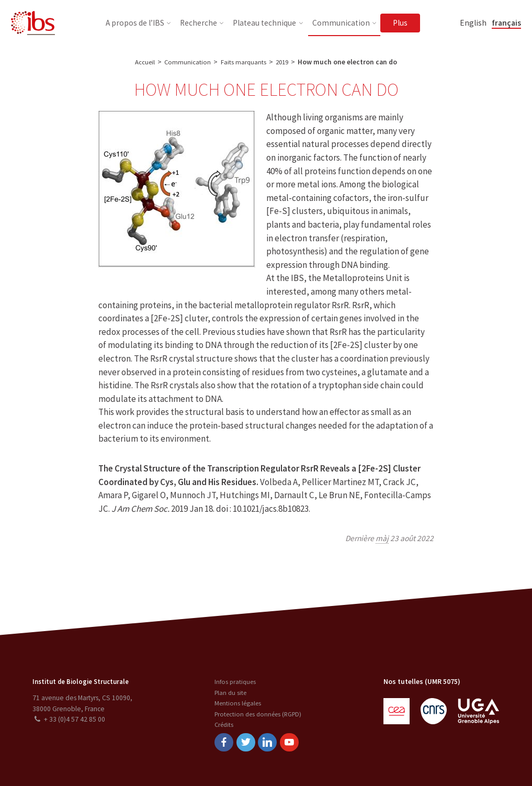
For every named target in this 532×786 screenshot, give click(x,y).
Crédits (222, 723)
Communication (187, 62)
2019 (283, 62)
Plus (400, 23)
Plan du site (229, 692)
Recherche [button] (199, 23)
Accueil (143, 62)
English (473, 23)
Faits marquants (243, 62)
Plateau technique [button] (264, 23)
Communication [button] (341, 23)
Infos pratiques (233, 681)
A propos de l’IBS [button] (135, 23)
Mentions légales (236, 702)
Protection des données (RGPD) (259, 713)
